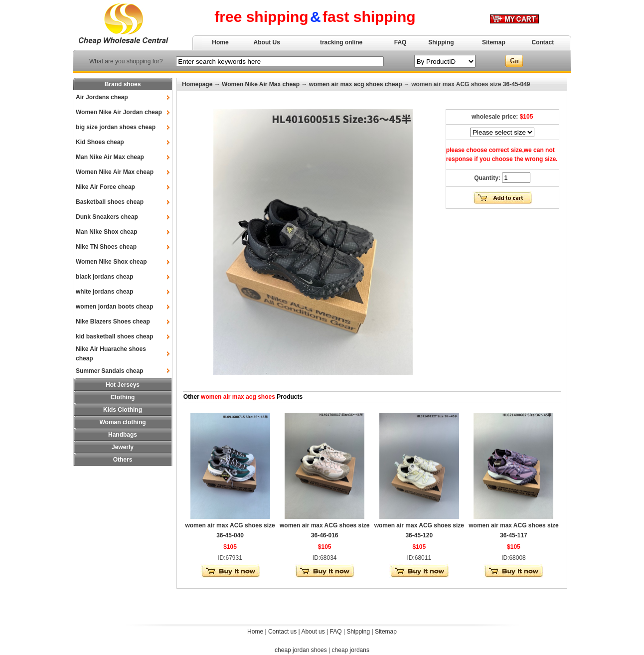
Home (220, 42)
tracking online (341, 42)
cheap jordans (351, 650)
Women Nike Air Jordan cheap (119, 112)
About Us (267, 42)
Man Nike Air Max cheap (110, 157)
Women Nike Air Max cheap (115, 172)
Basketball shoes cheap (110, 202)
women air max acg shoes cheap (356, 84)
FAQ (401, 42)
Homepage (197, 84)
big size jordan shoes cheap (116, 127)
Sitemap (494, 42)
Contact (543, 42)
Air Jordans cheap (102, 97)
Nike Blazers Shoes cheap (113, 322)
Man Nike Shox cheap (106, 232)
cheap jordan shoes (301, 650)
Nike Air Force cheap (105, 187)
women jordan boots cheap (114, 307)
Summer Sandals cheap (109, 371)
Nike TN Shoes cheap (106, 247)
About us (313, 632)
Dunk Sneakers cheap (107, 217)
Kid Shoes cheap (100, 142)
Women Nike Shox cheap (111, 262)
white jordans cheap (104, 292)
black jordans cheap (104, 277)
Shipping (441, 42)
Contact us (282, 632)
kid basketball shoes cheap (114, 336)
